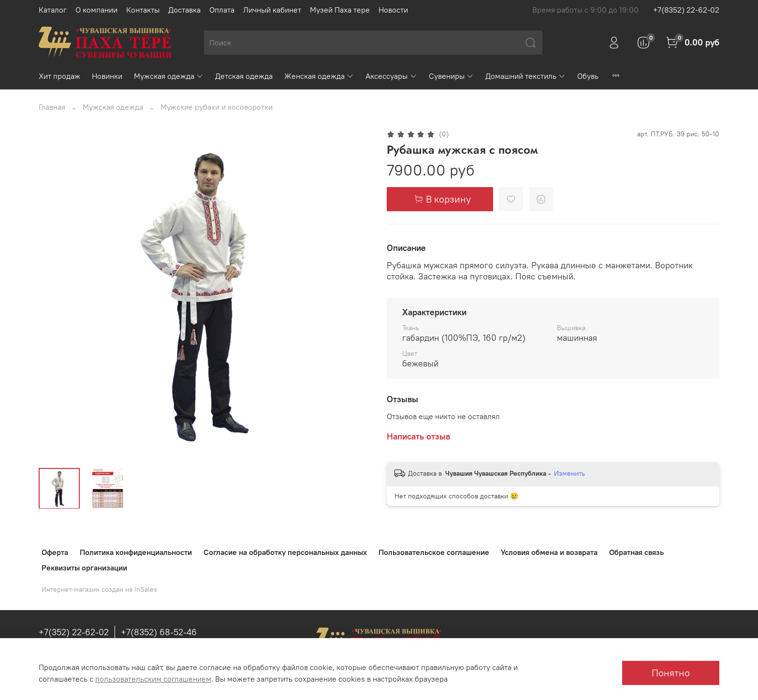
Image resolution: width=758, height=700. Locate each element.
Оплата (222, 10)
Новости (393, 10)
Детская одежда (244, 76)
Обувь (588, 76)
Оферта (55, 552)
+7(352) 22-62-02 (74, 632)
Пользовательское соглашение (434, 552)
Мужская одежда (169, 76)
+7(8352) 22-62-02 (686, 10)
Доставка (184, 10)
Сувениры (451, 76)
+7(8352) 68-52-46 (159, 632)
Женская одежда (319, 76)
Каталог (53, 10)
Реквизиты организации (84, 568)
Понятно (671, 673)
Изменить (569, 473)
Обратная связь (636, 552)
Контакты (143, 10)
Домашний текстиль (525, 76)
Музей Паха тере (340, 10)
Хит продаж (59, 76)
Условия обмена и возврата (549, 552)
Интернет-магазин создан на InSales (99, 589)
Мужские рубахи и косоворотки (217, 107)
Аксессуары (391, 76)
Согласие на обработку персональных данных (285, 552)
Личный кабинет (272, 10)
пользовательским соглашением (153, 679)
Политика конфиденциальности (136, 552)
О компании (96, 10)
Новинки (107, 76)
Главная (52, 107)
